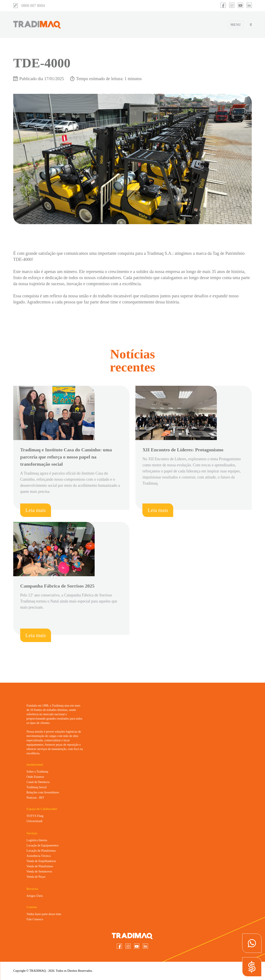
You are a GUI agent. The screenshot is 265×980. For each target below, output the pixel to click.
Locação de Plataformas (41, 851)
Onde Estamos (35, 777)
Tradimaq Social (36, 787)
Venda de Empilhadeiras (41, 861)
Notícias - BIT (35, 798)
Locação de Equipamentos (43, 845)
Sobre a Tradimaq (37, 772)
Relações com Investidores (43, 792)
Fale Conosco (35, 919)
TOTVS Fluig (35, 816)
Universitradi (35, 821)
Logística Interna (37, 840)
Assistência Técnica (39, 856)
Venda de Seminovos (39, 872)
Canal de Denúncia (38, 782)
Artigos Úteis (35, 896)
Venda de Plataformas (40, 866)
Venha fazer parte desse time (44, 914)
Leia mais (36, 510)
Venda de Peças (36, 877)
